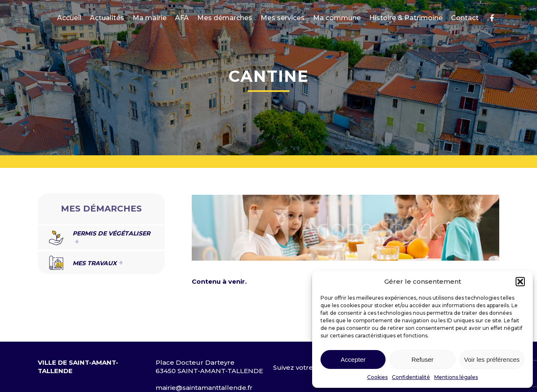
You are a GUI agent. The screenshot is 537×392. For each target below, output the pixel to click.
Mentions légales (456, 377)
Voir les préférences (492, 359)
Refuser (423, 359)
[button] (520, 282)
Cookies (377, 377)
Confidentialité (411, 377)
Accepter (353, 359)
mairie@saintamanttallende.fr (204, 388)
